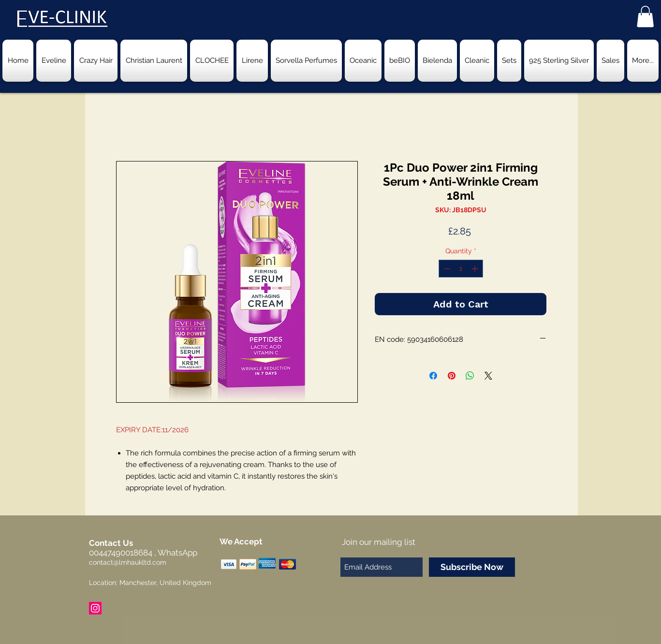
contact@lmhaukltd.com (128, 562)
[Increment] (476, 269)
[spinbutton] (461, 269)
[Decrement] (446, 269)
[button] (645, 16)
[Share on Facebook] (433, 376)
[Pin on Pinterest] (452, 376)
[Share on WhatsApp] (470, 376)
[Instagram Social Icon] (95, 608)
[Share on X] (488, 376)
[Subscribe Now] (472, 567)
